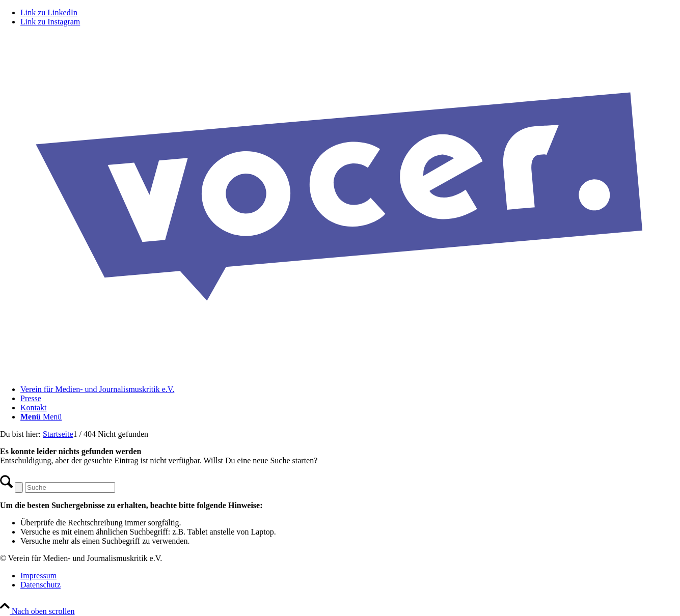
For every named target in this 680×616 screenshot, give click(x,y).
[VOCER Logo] (340, 372)
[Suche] (70, 487)
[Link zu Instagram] (50, 22)
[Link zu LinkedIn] (49, 12)
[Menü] (41, 417)
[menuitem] (350, 389)
